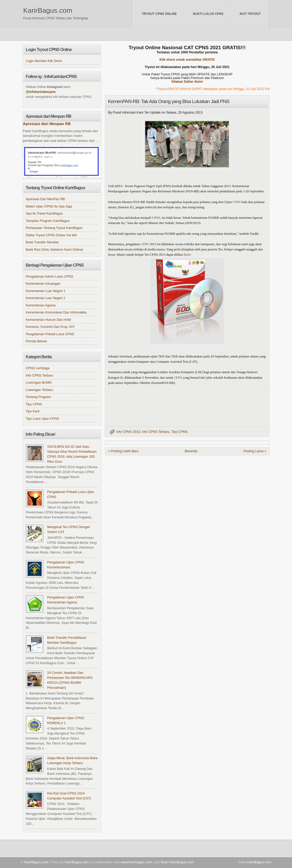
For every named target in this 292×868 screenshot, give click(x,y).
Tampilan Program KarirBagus (48, 221)
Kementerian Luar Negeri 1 (46, 291)
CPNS (237, 202)
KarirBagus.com (48, 10)
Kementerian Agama (41, 305)
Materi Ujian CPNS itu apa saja (49, 206)
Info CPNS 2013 (128, 432)
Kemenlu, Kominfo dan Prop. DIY (50, 327)
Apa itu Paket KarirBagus (44, 214)
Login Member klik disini (44, 61)
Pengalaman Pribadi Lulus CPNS (50, 334)
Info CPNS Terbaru (156, 432)
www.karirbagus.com (136, 862)
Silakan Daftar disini (187, 82)
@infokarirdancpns (41, 92)
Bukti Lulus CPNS (208, 14)
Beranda (191, 451)
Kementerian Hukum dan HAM (48, 320)
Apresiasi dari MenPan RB (45, 199)
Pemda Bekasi (36, 341)
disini (187, 255)
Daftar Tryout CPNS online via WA (51, 235)
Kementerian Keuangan (43, 284)
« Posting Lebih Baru (123, 451)
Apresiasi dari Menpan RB (47, 124)
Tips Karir (33, 411)
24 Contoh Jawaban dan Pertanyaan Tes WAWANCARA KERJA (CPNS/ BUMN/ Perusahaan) (70, 680)
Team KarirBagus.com (177, 862)
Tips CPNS (179, 432)
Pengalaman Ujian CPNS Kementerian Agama (66, 600)
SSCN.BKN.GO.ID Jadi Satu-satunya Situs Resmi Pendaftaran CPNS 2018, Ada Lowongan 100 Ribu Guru (72, 454)
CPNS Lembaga (38, 368)
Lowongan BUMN (39, 383)
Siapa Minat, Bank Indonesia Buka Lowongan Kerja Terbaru (72, 761)
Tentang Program (39, 397)
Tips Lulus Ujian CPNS (43, 419)
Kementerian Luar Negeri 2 (46, 298)
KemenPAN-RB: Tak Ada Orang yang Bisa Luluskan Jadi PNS (169, 101)
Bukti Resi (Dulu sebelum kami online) (55, 250)
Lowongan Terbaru (39, 390)
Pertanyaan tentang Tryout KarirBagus (54, 228)
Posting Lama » (255, 451)
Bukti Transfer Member (43, 242)
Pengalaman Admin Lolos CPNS (50, 277)
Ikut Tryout (250, 14)
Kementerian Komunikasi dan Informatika (56, 312)
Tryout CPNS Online (159, 14)
